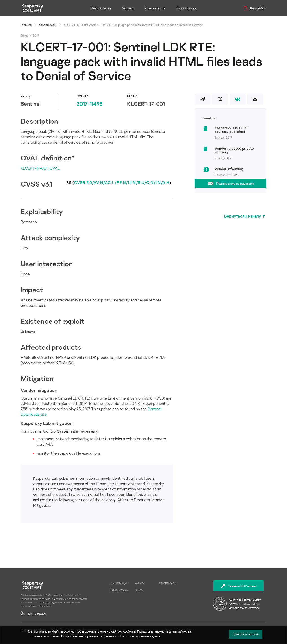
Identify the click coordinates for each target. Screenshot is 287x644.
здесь (156, 636)
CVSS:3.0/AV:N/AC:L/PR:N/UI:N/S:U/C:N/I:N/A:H (122, 182)
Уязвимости (155, 8)
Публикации (101, 8)
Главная (26, 25)
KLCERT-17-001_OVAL (40, 168)
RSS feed (33, 614)
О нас (139, 590)
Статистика (186, 8)
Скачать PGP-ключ (238, 586)
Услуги (128, 8)
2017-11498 (90, 104)
